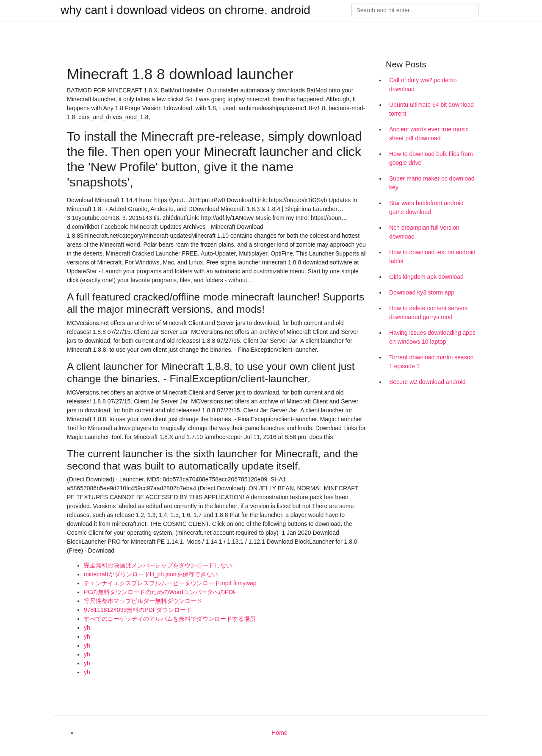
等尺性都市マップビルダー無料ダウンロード (143, 601)
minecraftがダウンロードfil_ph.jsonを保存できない (151, 574)
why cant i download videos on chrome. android (185, 10)
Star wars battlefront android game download (426, 207)
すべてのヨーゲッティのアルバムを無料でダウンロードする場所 (170, 619)
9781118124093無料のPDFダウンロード (138, 610)
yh (87, 628)
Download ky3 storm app (422, 292)
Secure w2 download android (427, 382)
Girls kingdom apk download (426, 277)
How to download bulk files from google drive (431, 158)
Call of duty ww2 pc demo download (423, 85)
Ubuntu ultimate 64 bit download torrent (431, 109)
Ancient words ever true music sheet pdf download (429, 134)
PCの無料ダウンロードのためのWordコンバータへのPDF (160, 592)
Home (279, 733)
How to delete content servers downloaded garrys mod (428, 313)
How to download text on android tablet (432, 257)
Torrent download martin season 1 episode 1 (431, 362)
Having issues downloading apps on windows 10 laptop (432, 337)
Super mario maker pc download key (432, 183)
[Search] (415, 10)
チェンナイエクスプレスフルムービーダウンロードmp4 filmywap (170, 583)
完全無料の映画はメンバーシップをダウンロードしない (158, 565)
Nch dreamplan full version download (424, 232)
